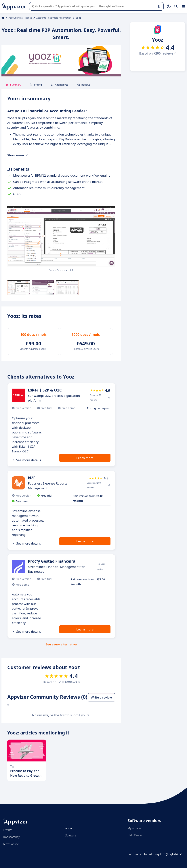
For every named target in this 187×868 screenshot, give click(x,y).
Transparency (11, 837)
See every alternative (61, 644)
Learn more (85, 458)
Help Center (135, 835)
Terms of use (11, 844)
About (69, 828)
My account (135, 828)
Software (71, 835)
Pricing (36, 85)
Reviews (84, 85)
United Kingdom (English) (163, 854)
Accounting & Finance (20, 18)
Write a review (101, 697)
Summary (13, 85)
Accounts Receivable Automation (54, 18)
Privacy (7, 830)
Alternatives (59, 85)
